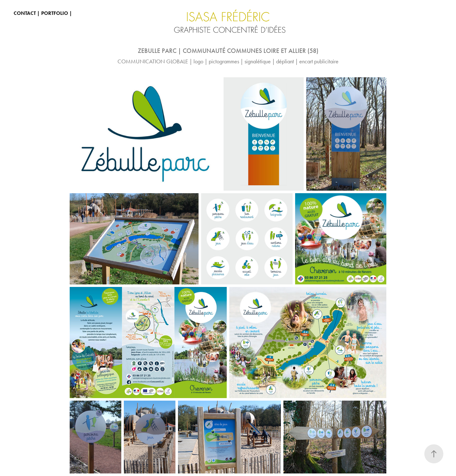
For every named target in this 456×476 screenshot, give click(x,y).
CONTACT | (27, 13)
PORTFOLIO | (57, 13)
